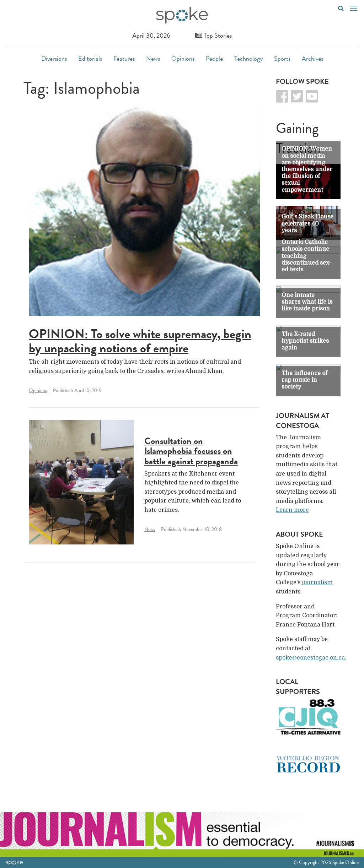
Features (124, 58)
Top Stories (213, 35)
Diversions (54, 58)
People (214, 58)
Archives (312, 58)
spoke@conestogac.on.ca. (311, 658)
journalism (317, 582)
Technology (248, 58)
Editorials (90, 58)
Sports (282, 58)
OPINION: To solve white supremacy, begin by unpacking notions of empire (140, 341)
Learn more (292, 510)
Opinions (183, 58)
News (153, 58)
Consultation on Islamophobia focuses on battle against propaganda (191, 451)
